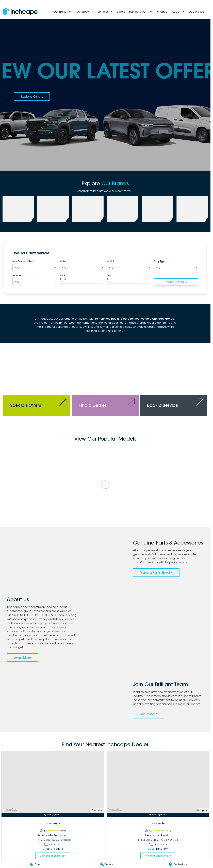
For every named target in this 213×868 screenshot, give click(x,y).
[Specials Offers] (37, 384)
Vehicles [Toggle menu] (105, 12)
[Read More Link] (53, 782)
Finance (162, 12)
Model (110, 261)
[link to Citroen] (192, 209)
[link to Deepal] (88, 209)
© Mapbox (97, 810)
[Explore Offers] (32, 97)
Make (63, 261)
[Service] (106, 864)
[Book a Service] (174, 384)
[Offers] (35, 864)
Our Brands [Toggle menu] (63, 12)
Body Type (160, 261)
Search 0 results (176, 282)
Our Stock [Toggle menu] (85, 12)
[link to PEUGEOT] (53, 209)
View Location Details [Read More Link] (53, 856)
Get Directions (53, 849)
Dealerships (196, 12)
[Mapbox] (11, 810)
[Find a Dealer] (105, 384)
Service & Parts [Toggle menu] (141, 12)
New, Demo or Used (23, 261)
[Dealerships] (178, 864)
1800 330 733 (53, 844)
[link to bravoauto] (158, 209)
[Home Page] (20, 12)
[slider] (62, 283)
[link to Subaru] (18, 209)
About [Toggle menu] (178, 12)
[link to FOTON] (123, 209)
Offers (121, 12)
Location (17, 275)
